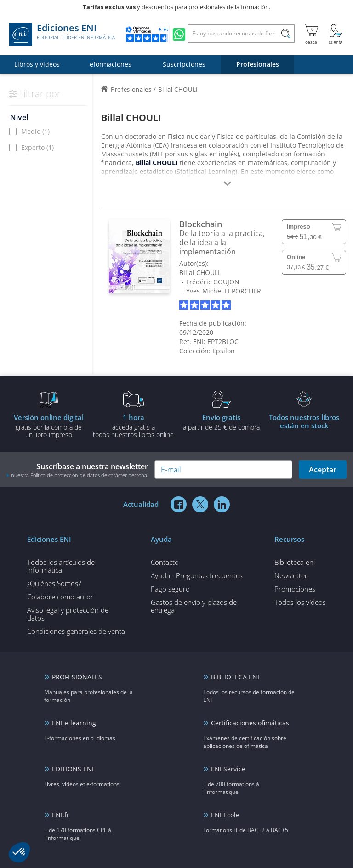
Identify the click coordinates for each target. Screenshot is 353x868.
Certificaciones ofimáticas (250, 723)
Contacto (165, 562)
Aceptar (323, 470)
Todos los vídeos (300, 602)
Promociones (295, 589)
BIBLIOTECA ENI (235, 677)
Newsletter (291, 575)
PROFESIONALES (77, 677)
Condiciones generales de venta (76, 631)
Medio (35, 131)
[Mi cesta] (311, 34)
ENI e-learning (74, 723)
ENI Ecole (225, 815)
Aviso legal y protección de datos (68, 614)
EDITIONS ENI (73, 769)
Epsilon (224, 351)
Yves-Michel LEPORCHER (224, 291)
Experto (37, 147)
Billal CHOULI (199, 273)
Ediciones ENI (62, 34)
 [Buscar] (286, 35)
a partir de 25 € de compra (221, 422)
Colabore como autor (60, 597)
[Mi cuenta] (336, 34)
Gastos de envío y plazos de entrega (194, 606)
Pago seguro (170, 589)
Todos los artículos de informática (61, 566)
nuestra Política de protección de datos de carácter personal (80, 475)
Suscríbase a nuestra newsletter (77, 470)
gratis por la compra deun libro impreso (49, 425)
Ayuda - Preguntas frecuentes (197, 575)
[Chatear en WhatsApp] (179, 34)
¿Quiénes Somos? (54, 583)
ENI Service (228, 769)
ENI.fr (61, 815)
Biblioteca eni (295, 562)
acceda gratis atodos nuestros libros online (133, 425)
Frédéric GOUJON (213, 282)
